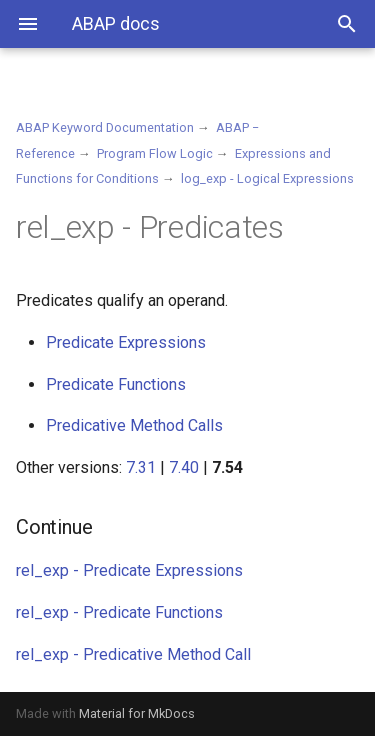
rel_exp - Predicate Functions (119, 612)
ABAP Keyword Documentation (105, 127)
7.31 (141, 467)
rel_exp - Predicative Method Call (133, 654)
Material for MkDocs (137, 713)
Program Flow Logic (155, 153)
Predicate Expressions (126, 342)
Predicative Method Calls (134, 425)
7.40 (184, 467)
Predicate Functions (116, 384)
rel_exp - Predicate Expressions (129, 570)
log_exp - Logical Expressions (267, 178)
